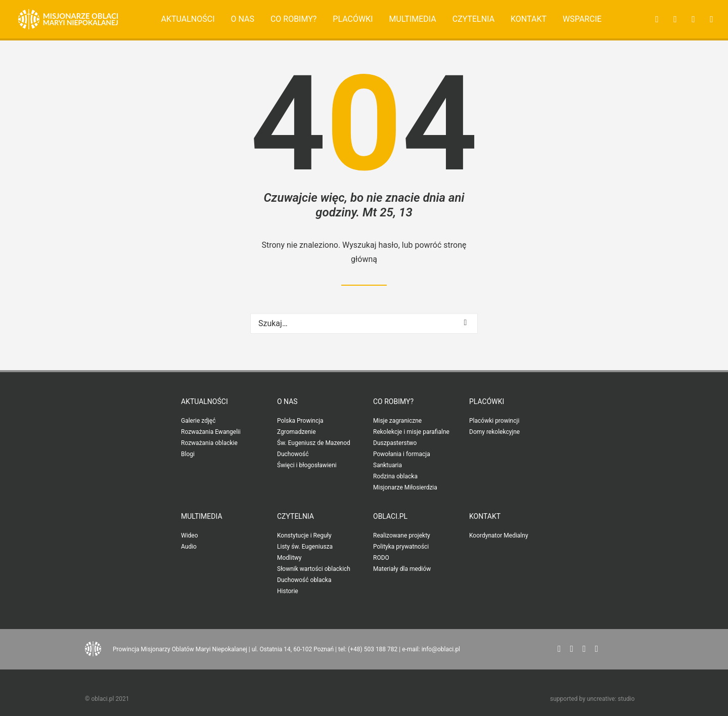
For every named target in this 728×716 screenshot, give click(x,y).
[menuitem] (188, 19)
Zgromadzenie (297, 432)
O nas (242, 19)
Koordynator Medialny (499, 535)
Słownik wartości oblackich (314, 569)
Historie (288, 591)
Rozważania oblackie (209, 443)
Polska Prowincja (300, 421)
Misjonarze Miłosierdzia (405, 487)
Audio (189, 547)
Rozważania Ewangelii (211, 432)
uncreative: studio (611, 699)
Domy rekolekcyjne (494, 432)
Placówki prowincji (494, 421)
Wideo (190, 535)
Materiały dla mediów (402, 569)
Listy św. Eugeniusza (305, 547)
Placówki (353, 19)
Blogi (188, 454)
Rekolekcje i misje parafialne (411, 432)
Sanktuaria (388, 465)
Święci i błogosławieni (307, 465)
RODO (381, 558)
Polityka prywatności (401, 547)
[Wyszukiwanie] (364, 323)
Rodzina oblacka (395, 476)
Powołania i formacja (402, 454)
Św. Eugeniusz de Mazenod (314, 443)
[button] (654, 19)
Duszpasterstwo (395, 443)
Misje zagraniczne (397, 421)
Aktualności (188, 19)
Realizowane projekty (402, 535)
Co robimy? (294, 19)
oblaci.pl (390, 516)
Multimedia (413, 19)
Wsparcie (582, 19)
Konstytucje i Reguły (304, 535)
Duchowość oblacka (304, 580)
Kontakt (529, 19)
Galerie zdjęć (198, 421)
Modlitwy (289, 558)
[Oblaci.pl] (68, 19)
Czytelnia (473, 19)
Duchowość (293, 454)
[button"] (559, 649)
